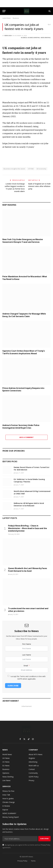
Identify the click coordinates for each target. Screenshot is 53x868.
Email (26, 666)
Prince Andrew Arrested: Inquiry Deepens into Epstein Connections (23, 389)
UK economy (41, 169)
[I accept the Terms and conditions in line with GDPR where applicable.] (8, 676)
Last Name (27, 655)
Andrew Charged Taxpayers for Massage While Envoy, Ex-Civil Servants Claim (24, 315)
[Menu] (4, 11)
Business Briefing (34, 38)
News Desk (8, 36)
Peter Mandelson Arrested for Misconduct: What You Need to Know (25, 278)
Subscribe (13, 686)
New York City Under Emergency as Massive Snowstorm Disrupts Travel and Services (23, 241)
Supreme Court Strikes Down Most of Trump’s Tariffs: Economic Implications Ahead (24, 352)
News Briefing (46, 38)
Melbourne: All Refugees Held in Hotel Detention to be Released (29, 504)
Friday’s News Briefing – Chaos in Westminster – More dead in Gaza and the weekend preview (27, 528)
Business (16, 18)
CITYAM (31, 169)
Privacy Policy (46, 845)
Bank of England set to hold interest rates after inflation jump (39, 186)
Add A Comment (26, 437)
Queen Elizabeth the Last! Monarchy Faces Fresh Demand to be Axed (28, 570)
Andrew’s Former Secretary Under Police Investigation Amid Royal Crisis (21, 427)
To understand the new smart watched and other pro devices (28, 610)
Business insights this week (14, 169)
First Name (27, 644)
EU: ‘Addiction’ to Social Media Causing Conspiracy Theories (29, 480)
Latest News (7, 18)
